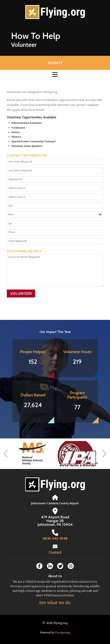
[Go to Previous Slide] (6, 454)
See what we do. (55, 603)
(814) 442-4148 (55, 538)
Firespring (63, 632)
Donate (55, 63)
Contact (55, 552)
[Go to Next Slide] (104, 454)
